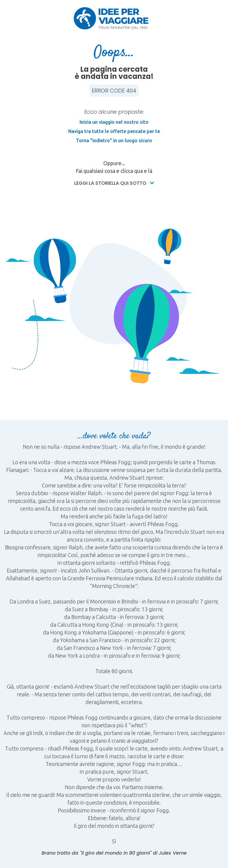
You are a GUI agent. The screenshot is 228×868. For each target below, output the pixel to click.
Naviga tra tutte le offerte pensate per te (114, 131)
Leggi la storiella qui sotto (114, 183)
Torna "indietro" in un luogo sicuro (114, 140)
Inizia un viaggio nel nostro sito (114, 122)
